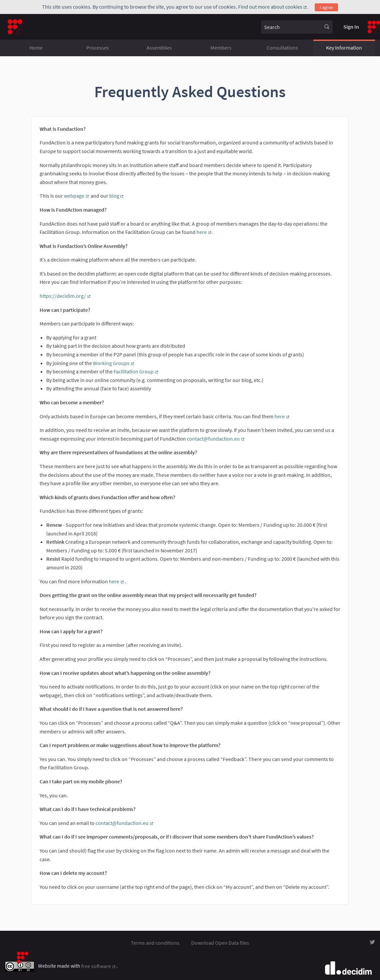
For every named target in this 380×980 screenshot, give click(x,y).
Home (36, 48)
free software (99, 966)
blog (117, 196)
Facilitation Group (136, 371)
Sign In (351, 27)
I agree (326, 7)
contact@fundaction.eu (216, 439)
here (204, 232)
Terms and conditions (155, 943)
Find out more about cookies (273, 7)
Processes (98, 48)
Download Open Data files (220, 943)
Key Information (344, 48)
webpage (77, 196)
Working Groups (114, 363)
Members (221, 48)
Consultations (282, 48)
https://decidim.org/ (65, 296)
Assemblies (159, 48)
